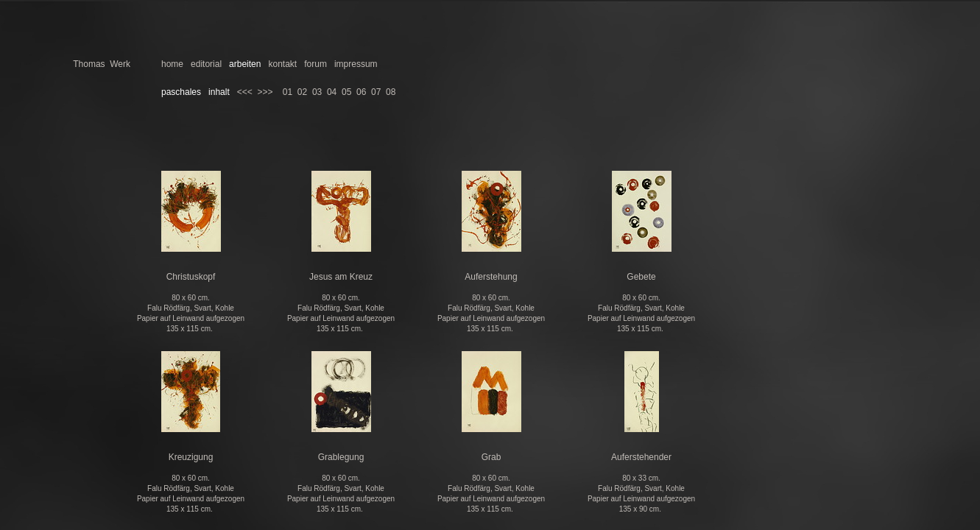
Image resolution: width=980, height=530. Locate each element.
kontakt (282, 64)
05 (346, 92)
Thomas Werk (102, 64)
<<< (245, 92)
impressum (356, 64)
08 (391, 92)
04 (332, 92)
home (172, 64)
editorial (206, 64)
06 (361, 92)
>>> (265, 92)
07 (376, 92)
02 (302, 92)
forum (315, 64)
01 (288, 92)
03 (317, 92)
